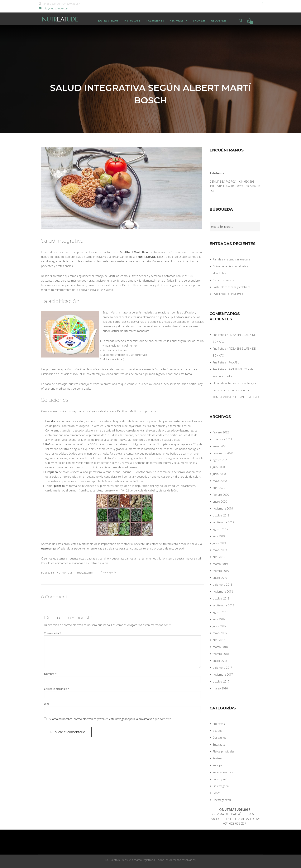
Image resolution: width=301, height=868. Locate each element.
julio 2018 (219, 619)
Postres (217, 758)
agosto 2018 (220, 612)
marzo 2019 (220, 564)
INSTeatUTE (132, 20)
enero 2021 (220, 446)
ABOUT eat (219, 20)
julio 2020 (219, 467)
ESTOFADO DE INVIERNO (228, 294)
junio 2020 (219, 474)
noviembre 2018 (223, 592)
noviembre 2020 (223, 453)
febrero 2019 (221, 571)
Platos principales (224, 751)
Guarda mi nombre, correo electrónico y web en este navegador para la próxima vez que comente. (110, 719)
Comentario (53, 633)
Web (47, 704)
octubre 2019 (221, 515)
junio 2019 (219, 543)
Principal (218, 765)
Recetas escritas (223, 772)
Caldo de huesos (223, 280)
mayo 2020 (220, 481)
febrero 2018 (221, 654)
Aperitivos (219, 724)
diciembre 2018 (222, 585)
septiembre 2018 (223, 605)
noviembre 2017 (223, 675)
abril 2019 (219, 557)
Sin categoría (108, 572)
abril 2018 (219, 640)
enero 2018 (220, 661)
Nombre (50, 674)
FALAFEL (234, 362)
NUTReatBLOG (108, 20)
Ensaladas (219, 745)
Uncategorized (222, 800)
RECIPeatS (177, 20)
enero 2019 (220, 578)
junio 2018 (219, 626)
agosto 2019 (220, 529)
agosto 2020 (220, 460)
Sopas (217, 793)
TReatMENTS (155, 20)
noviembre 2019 (223, 508)
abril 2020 (219, 488)
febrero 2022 (221, 432)
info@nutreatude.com (53, 8)
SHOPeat (199, 20)
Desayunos (220, 738)
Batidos (217, 731)
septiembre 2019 (223, 522)
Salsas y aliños (222, 779)
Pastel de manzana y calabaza (232, 287)
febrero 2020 (221, 495)
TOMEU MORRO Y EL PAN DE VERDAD (236, 397)
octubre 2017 (221, 681)
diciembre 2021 (222, 439)
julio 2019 (219, 536)
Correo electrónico (57, 689)
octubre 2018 (221, 598)
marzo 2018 (220, 647)
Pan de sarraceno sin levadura (231, 259)
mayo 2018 (220, 633)
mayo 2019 (220, 550)
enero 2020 (220, 502)
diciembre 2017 (222, 668)
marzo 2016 (220, 688)
